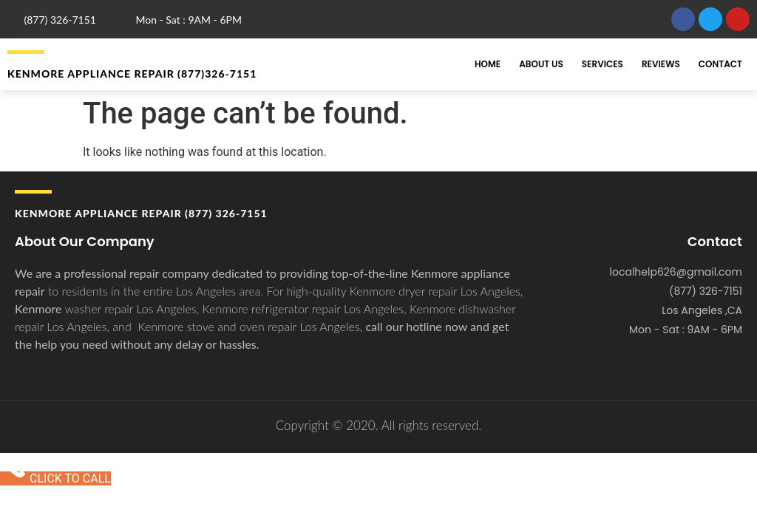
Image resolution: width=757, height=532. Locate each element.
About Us (541, 64)
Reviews (661, 64)
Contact (720, 64)
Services (602, 64)
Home (488, 64)
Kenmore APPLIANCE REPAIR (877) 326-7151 (141, 213)
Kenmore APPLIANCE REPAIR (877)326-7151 (132, 74)
